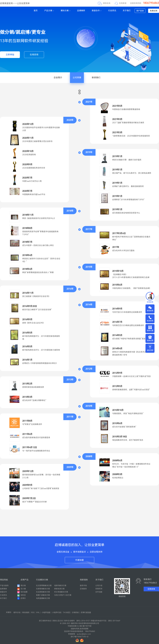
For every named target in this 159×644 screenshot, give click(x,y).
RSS (33, 612)
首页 (36, 11)
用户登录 (140, 11)
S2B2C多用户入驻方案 (63, 595)
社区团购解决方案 (43, 592)
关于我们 (127, 11)
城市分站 (17, 612)
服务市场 (83, 586)
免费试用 (154, 11)
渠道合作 (97, 11)
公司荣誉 (77, 78)
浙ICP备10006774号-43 (79, 637)
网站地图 (26, 612)
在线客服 (123, 3)
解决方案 (66, 11)
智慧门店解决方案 (43, 595)
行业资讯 (112, 11)
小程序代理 (57, 612)
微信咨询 (107, 3)
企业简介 (58, 78)
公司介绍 (99, 586)
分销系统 (75, 612)
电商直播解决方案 (43, 598)
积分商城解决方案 (61, 592)
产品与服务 (4, 586)
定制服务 (83, 589)
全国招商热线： (144, 3)
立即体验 (10, 55)
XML (38, 612)
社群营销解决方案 (43, 589)
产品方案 (49, 11)
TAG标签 (66, 612)
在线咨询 (34, 55)
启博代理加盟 (86, 612)
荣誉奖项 (99, 589)
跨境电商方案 (59, 589)
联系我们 (96, 78)
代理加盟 (79, 560)
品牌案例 (81, 11)
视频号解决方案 (60, 586)
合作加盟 (99, 592)
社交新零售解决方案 (44, 586)
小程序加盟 (46, 612)
